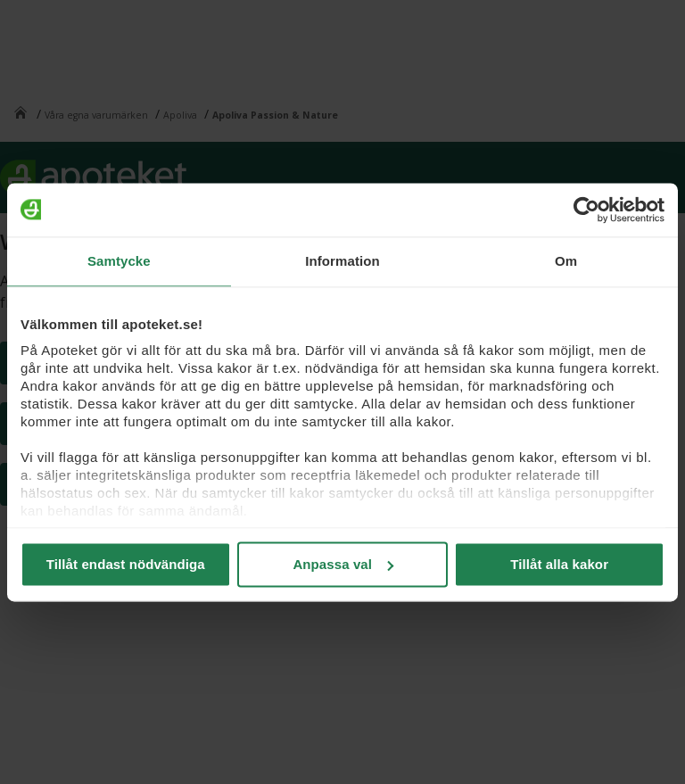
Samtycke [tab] (119, 261)
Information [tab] (342, 261)
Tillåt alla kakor (559, 564)
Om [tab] (566, 261)
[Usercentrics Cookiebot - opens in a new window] (586, 210)
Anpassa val (343, 564)
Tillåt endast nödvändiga (126, 564)
